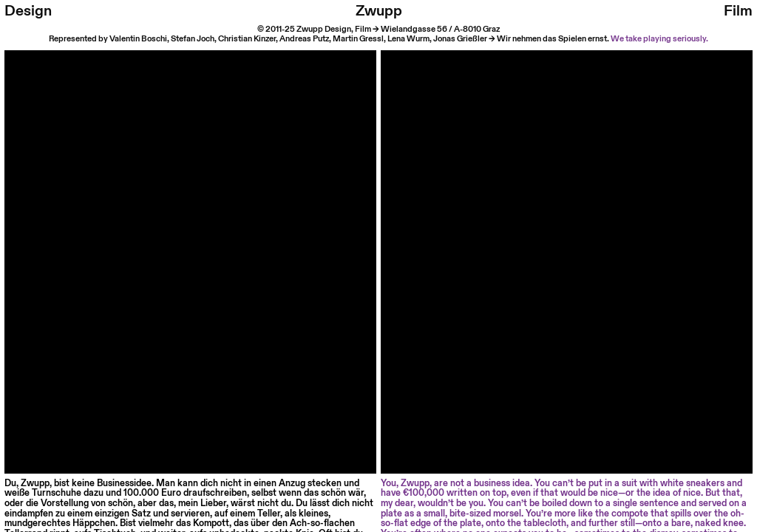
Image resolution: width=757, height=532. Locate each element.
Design (28, 11)
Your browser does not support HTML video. (190, 236)
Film (738, 11)
